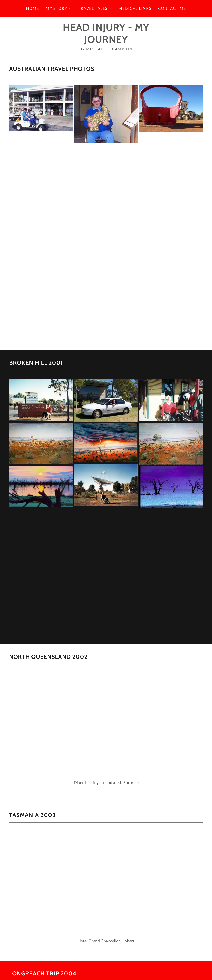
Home (33, 8)
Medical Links (135, 8)
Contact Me (172, 8)
